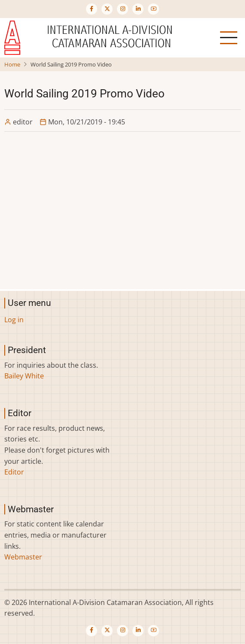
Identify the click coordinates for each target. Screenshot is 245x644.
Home (12, 64)
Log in (14, 320)
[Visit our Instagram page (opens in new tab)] (122, 9)
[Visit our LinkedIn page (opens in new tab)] (138, 9)
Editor (14, 472)
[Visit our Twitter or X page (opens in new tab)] (107, 9)
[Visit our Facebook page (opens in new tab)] (92, 9)
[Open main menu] (229, 38)
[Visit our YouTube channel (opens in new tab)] (153, 9)
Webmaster (23, 557)
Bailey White (24, 376)
